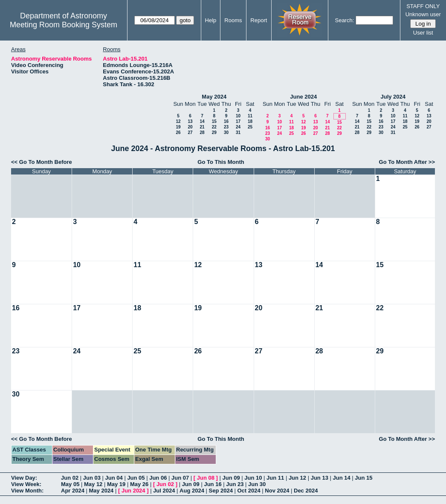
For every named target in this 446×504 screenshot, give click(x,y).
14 (202, 121)
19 (178, 127)
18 (250, 121)
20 (190, 127)
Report (259, 20)
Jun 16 (213, 484)
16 (226, 121)
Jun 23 (235, 484)
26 (178, 133)
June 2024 (303, 97)
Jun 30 (257, 484)
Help (211, 20)
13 (190, 121)
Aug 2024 (192, 491)
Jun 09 (231, 478)
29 (214, 133)
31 (238, 133)
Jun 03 (92, 478)
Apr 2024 (73, 491)
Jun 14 (341, 478)
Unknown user (423, 14)
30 (226, 133)
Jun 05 (136, 478)
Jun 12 (297, 478)
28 (202, 133)
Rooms (233, 20)
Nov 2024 (277, 491)
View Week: (26, 484)
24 (238, 127)
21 (202, 127)
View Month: (27, 491)
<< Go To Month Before (42, 162)
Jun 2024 (133, 491)
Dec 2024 (306, 491)
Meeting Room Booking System (64, 25)
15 (214, 121)
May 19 (116, 484)
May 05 (70, 484)
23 (226, 127)
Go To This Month (221, 162)
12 (178, 121)
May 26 (139, 484)
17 (238, 121)
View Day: (24, 478)
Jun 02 (70, 478)
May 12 (93, 484)
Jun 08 (206, 478)
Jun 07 (180, 478)
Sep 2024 (221, 491)
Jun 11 (275, 478)
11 (250, 116)
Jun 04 (114, 478)
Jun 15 (363, 478)
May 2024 (214, 97)
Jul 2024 (164, 491)
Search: (344, 20)
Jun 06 (158, 478)
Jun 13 (320, 478)
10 (238, 116)
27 (190, 133)
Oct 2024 (249, 491)
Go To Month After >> (407, 162)
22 (214, 127)
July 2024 (393, 97)
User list (423, 33)
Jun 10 (253, 478)
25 (250, 127)
